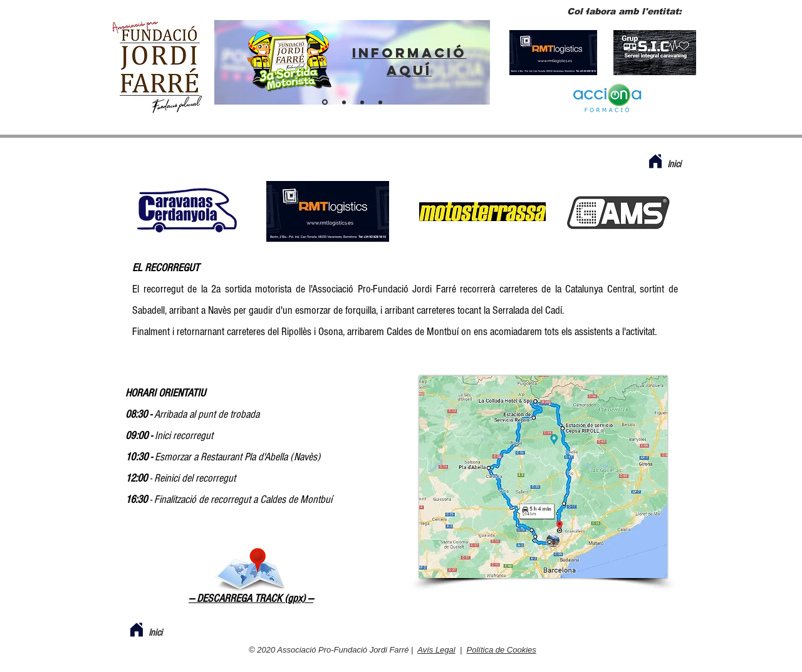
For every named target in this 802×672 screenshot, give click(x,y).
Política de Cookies (502, 650)
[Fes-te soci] (362, 102)
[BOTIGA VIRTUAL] (380, 102)
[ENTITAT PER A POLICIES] (344, 102)
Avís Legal (436, 650)
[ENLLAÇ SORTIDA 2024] (325, 102)
